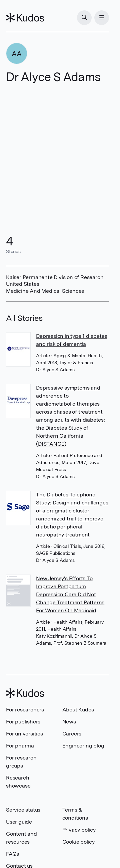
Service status (23, 810)
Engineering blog (83, 746)
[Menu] (102, 18)
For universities (24, 734)
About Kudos (78, 710)
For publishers (23, 722)
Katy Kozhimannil (54, 636)
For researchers (25, 710)
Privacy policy (79, 830)
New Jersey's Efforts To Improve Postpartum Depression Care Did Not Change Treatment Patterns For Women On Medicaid (70, 594)
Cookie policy (78, 842)
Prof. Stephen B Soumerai (80, 643)
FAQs (12, 854)
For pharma (20, 746)
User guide (19, 822)
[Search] (84, 18)
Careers (72, 734)
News (69, 722)
